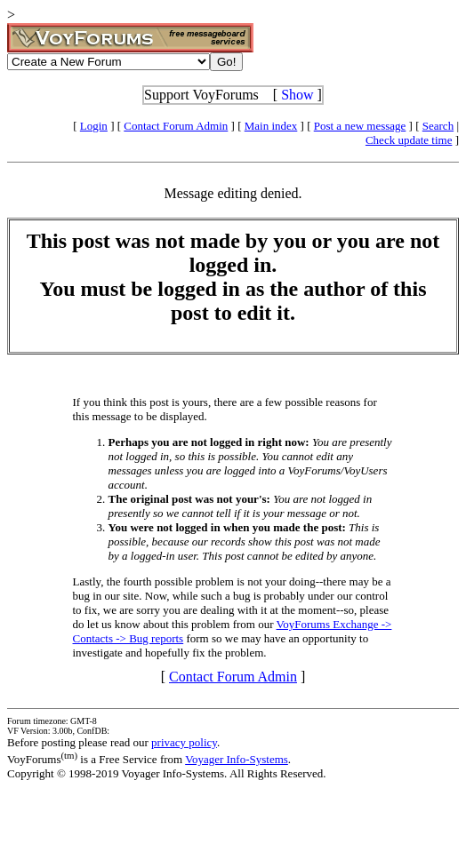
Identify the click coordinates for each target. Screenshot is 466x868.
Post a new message (360, 126)
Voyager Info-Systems (237, 759)
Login (94, 126)
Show (297, 95)
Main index (271, 126)
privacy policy (184, 742)
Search (438, 126)
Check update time (409, 140)
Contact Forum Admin (176, 126)
